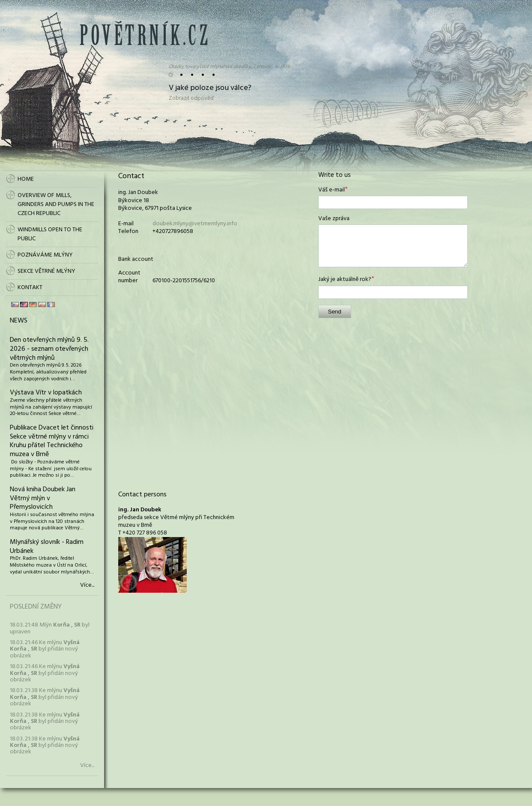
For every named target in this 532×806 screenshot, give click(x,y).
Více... (87, 585)
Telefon (128, 232)
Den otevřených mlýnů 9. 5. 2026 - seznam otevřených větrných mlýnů (49, 349)
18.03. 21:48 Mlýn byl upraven (50, 628)
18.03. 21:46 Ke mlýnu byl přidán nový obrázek (45, 649)
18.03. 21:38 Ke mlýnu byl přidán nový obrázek (45, 697)
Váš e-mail (332, 190)
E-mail (126, 224)
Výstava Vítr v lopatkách (46, 393)
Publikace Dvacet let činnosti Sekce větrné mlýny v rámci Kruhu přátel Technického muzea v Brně (52, 441)
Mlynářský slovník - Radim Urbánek (47, 547)
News (19, 321)
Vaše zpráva (334, 219)
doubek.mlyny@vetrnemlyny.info (195, 224)
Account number (129, 277)
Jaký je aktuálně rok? (345, 280)
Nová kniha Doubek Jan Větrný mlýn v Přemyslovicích (43, 499)
